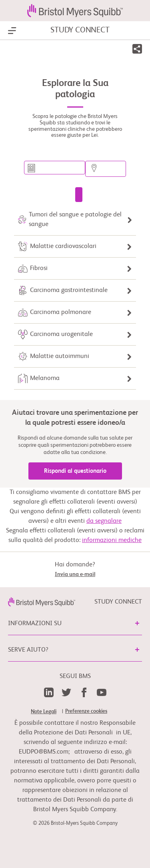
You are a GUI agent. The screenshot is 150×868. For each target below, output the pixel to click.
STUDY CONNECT (80, 30)
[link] (42, 602)
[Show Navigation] (12, 31)
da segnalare (104, 521)
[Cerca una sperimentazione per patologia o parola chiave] (55, 168)
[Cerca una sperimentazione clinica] (79, 195)
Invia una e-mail (75, 574)
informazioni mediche (112, 540)
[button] (137, 50)
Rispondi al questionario (75, 471)
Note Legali (44, 712)
